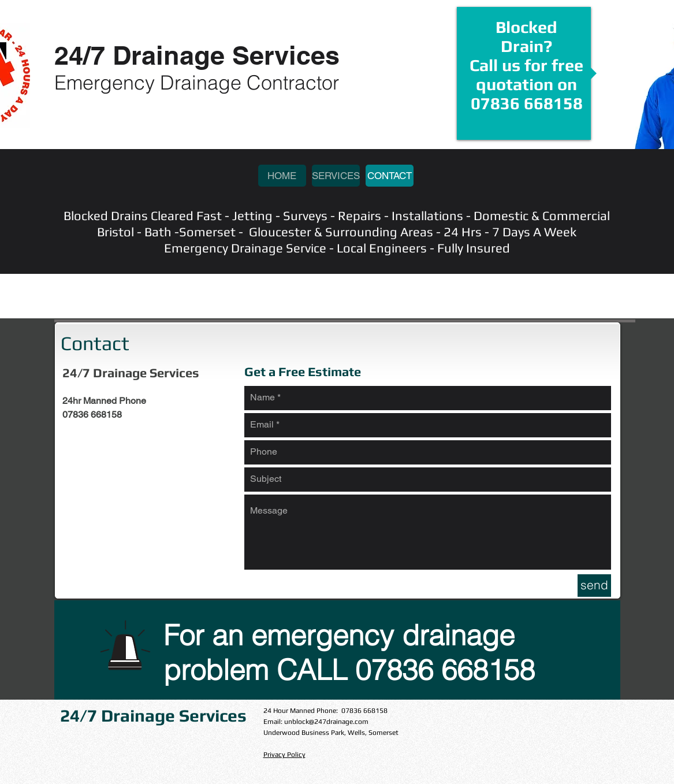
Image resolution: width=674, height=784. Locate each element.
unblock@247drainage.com (326, 722)
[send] (594, 586)
